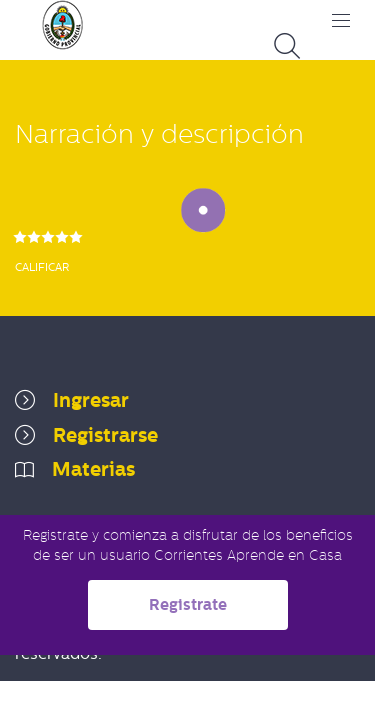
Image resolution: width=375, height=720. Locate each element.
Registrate (188, 604)
